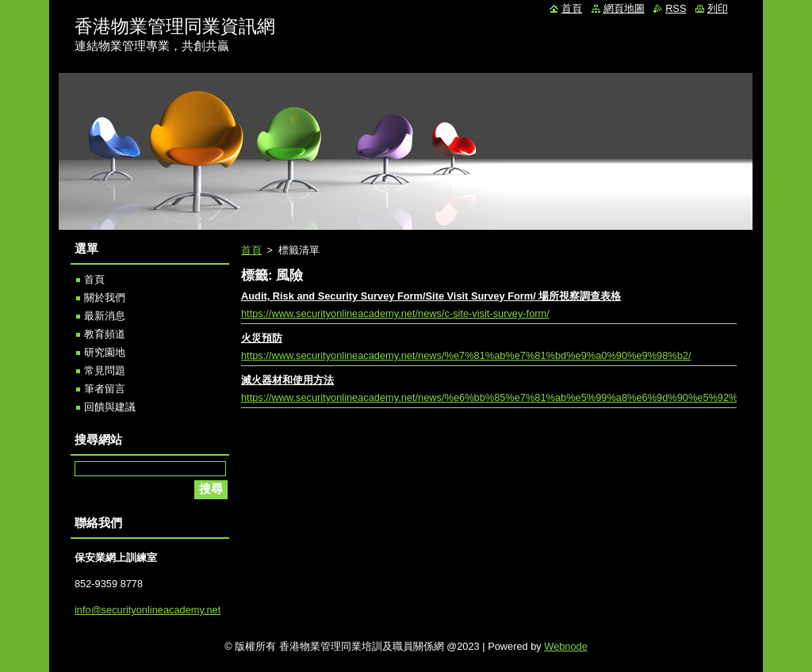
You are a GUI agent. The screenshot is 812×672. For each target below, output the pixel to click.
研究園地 (105, 352)
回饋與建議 (110, 407)
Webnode (566, 646)
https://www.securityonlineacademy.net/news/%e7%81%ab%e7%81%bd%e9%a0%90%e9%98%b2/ (466, 355)
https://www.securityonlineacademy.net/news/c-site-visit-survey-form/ (395, 313)
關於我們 (105, 298)
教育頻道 (105, 334)
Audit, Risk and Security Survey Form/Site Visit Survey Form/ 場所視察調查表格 (431, 296)
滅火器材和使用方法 (287, 380)
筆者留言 (105, 389)
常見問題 (105, 370)
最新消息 (105, 316)
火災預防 (262, 338)
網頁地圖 (624, 8)
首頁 (251, 250)
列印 (718, 8)
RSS (676, 8)
